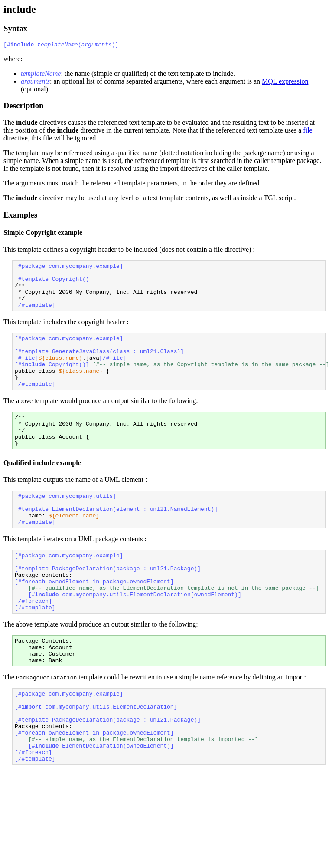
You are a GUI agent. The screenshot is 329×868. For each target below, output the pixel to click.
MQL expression (285, 83)
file (308, 132)
